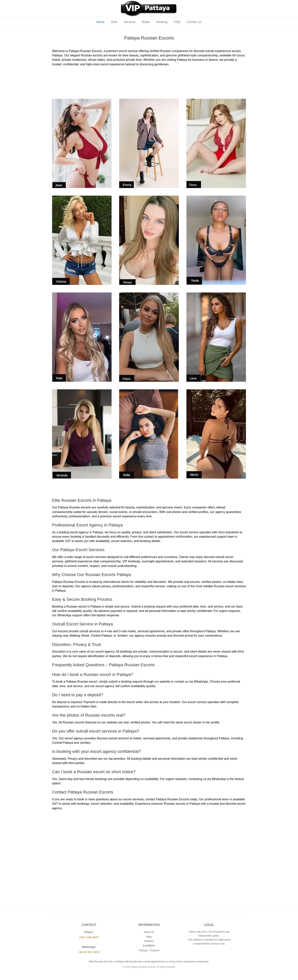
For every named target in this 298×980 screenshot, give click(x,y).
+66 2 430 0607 (89, 937)
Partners (149, 941)
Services (130, 22)
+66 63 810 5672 (89, 952)
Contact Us (194, 22)
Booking (162, 22)
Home (100, 22)
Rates (146, 22)
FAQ (177, 22)
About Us (149, 932)
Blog (149, 937)
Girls (114, 22)
